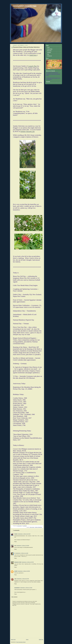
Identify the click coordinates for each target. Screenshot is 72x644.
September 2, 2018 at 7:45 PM (24, 571)
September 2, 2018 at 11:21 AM (22, 553)
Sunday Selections (38, 527)
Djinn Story (49, 51)
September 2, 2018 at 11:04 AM (23, 546)
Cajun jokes (32, 527)
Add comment (14, 597)
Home (27, 640)
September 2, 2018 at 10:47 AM (24, 534)
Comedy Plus (32, 66)
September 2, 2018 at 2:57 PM (28, 562)
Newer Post (13, 640)
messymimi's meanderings (25, 6)
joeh (15, 546)
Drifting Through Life (27, 131)
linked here (33, 55)
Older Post (41, 640)
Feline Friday (50, 49)
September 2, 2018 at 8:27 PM (23, 579)
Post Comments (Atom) (21, 642)
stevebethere (17, 588)
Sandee (16, 534)
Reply (15, 542)
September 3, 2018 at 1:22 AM (26, 588)
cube (15, 579)
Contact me (49, 56)
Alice (48, 54)
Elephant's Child (18, 562)
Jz (15, 553)
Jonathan (49, 52)
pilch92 (16, 571)
